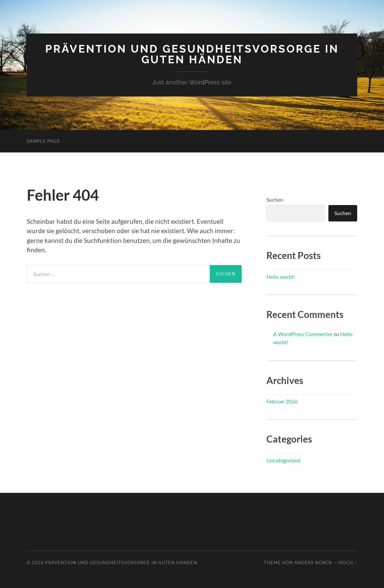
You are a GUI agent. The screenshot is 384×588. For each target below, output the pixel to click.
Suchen (275, 200)
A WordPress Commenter (303, 334)
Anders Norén (313, 563)
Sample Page (43, 141)
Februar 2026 (282, 401)
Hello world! (281, 277)
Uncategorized (283, 460)
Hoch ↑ (348, 563)
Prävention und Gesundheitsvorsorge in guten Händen (192, 54)
